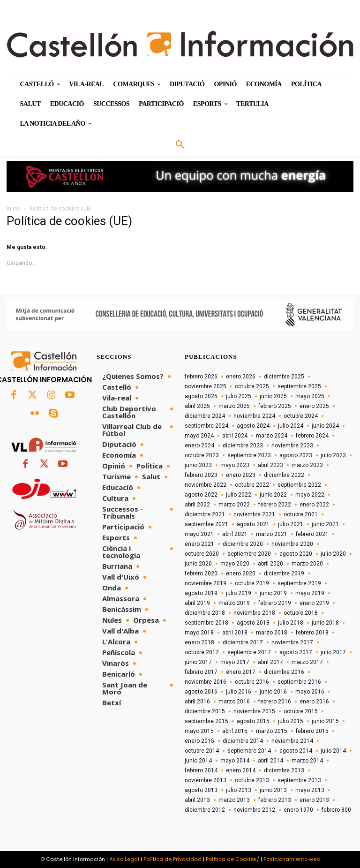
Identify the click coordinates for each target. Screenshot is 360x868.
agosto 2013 (201, 790)
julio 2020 (333, 554)
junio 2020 (198, 564)
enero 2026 (241, 377)
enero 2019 (314, 603)
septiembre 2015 (206, 721)
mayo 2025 (310, 396)
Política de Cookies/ (232, 859)
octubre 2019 (252, 583)
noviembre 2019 (206, 583)
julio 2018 (291, 623)
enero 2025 (314, 406)
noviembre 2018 (254, 613)
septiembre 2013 (299, 780)
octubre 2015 (301, 711)
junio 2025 (273, 396)
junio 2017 (198, 662)
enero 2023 (241, 475)
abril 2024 (235, 436)
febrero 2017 (201, 672)
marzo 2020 (307, 564)
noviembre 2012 (254, 810)
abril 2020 (270, 564)
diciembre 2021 (205, 514)
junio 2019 (273, 593)
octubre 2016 (252, 682)
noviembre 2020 (292, 544)
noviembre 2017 (292, 642)
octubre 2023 (202, 455)
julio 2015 (291, 721)
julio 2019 (239, 593)
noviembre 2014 (292, 741)
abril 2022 (197, 505)
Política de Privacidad (172, 859)
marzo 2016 (234, 702)
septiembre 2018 (206, 623)
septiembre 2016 (299, 682)
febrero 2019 (275, 603)
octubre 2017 (202, 652)
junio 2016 (273, 692)
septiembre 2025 (299, 386)
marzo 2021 (272, 534)
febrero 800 (336, 810)
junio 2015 (325, 721)
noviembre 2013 (206, 780)
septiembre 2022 (299, 485)
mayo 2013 (310, 790)
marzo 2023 (307, 465)
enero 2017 (241, 672)
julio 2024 (291, 426)
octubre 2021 (301, 514)
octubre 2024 (301, 416)
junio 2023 (198, 465)
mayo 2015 (199, 731)
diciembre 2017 (243, 642)
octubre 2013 (252, 780)
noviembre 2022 (206, 485)
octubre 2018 (301, 613)
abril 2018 (235, 633)
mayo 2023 (235, 465)
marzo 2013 (234, 800)
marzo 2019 (234, 603)
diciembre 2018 (205, 613)
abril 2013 (197, 800)
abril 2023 (270, 465)
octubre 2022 (252, 485)
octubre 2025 (252, 386)
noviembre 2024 (254, 416)
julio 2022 (239, 495)
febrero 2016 (275, 702)
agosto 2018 (253, 623)
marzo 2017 (307, 662)
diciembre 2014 (243, 741)
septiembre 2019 (299, 583)
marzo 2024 (272, 436)
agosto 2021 (253, 524)
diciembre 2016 (284, 672)
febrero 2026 (201, 377)
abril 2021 (235, 534)
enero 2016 (314, 702)
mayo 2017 (235, 662)
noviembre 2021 (254, 514)
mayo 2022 (310, 495)
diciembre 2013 (284, 770)
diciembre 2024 (205, 416)
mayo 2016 (310, 692)
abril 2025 (197, 406)
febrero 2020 (201, 574)
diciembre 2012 (205, 810)
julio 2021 (291, 524)
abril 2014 (270, 761)
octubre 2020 (202, 554)
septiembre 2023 (249, 455)
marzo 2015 (272, 731)
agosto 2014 (296, 751)
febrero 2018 (312, 633)
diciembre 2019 (284, 574)
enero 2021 (199, 544)
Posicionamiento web (292, 859)
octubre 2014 (202, 751)
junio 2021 (325, 524)
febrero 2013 (275, 800)
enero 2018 (199, 642)
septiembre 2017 (249, 652)
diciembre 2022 (284, 475)
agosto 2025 (201, 396)
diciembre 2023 (243, 445)
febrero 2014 (201, 770)
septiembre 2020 (249, 554)
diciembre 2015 (205, 711)
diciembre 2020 (243, 544)
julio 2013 (239, 790)
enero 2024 (199, 445)
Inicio (14, 208)
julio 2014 (333, 751)
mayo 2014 (235, 761)
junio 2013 (273, 790)
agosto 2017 (296, 652)
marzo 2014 (307, 761)
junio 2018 (325, 623)
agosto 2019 (201, 593)
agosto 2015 (253, 721)
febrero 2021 (312, 534)
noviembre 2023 (292, 445)
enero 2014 (241, 770)
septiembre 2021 (206, 524)
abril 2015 (235, 731)
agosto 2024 (253, 426)
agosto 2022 (201, 495)
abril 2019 (197, 603)
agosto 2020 (296, 554)
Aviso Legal (124, 859)
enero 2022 (314, 505)
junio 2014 (198, 761)
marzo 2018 (272, 633)
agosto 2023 (296, 455)
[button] (180, 145)
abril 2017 (270, 662)
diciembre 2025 (284, 377)
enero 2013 (314, 800)
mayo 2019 (310, 593)
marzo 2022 (234, 505)
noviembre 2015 (254, 711)
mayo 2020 (235, 564)
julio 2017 (333, 652)
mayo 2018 (199, 633)
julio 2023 (333, 455)
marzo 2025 (234, 406)
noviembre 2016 (206, 682)
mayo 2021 (199, 534)
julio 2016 (239, 692)
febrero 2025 (275, 406)
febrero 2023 (201, 475)
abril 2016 (197, 702)
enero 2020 (241, 574)
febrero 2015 (312, 731)
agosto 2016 (201, 692)
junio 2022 (273, 495)
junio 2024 (325, 426)
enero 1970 (298, 810)
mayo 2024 (199, 436)
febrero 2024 (312, 436)
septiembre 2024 (206, 426)
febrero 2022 (275, 505)
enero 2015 (199, 741)
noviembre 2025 (206, 386)
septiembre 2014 (249, 751)
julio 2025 (239, 396)
